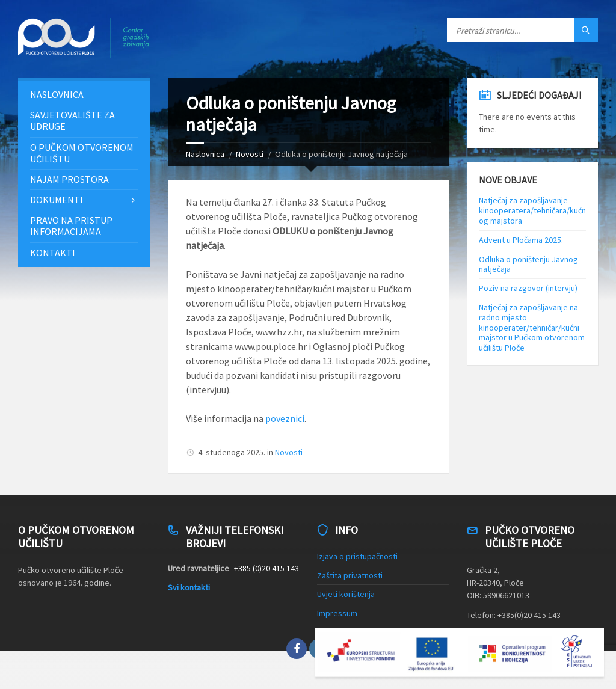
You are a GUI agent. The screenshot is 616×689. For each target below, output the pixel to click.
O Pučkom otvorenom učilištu (82, 153)
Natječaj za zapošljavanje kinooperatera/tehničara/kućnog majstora (532, 210)
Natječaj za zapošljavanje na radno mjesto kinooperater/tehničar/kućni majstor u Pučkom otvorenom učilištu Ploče (532, 327)
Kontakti (53, 253)
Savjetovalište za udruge (72, 121)
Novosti (250, 154)
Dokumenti (57, 200)
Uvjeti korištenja (346, 594)
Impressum (337, 613)
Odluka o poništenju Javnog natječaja (528, 264)
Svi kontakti (189, 587)
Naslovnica (205, 154)
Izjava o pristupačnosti (357, 556)
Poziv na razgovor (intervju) (528, 288)
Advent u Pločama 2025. (521, 240)
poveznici (285, 418)
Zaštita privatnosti (350, 575)
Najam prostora (69, 179)
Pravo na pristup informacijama (71, 226)
